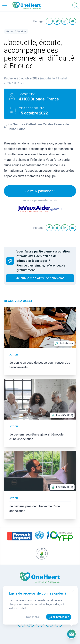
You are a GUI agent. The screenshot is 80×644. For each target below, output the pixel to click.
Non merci (33, 617)
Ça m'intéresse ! (59, 617)
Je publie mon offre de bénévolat (40, 278)
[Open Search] (75, 6)
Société (21, 31)
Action (10, 31)
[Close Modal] (73, 591)
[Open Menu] (5, 6)
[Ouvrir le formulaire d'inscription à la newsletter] (71, 634)
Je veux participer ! (40, 191)
